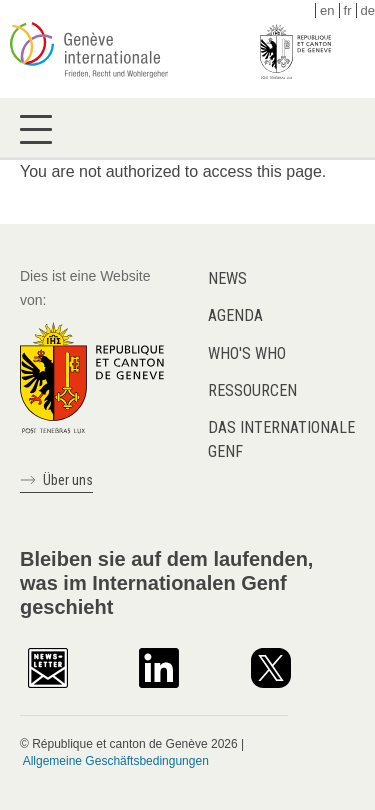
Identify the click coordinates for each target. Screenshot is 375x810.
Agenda (235, 315)
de (368, 10)
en (327, 10)
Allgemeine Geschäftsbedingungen (116, 761)
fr (348, 10)
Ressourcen (252, 390)
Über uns (68, 480)
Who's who (247, 353)
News (227, 278)
